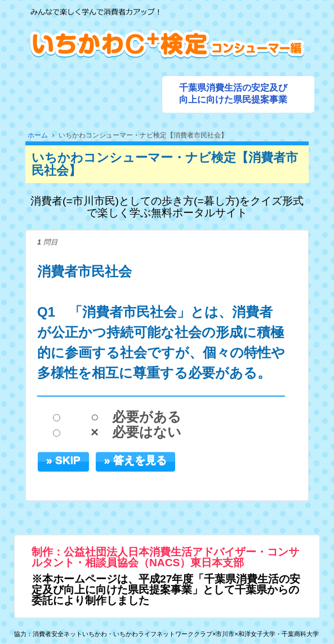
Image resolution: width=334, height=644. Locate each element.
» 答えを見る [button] (135, 460)
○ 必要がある (136, 417)
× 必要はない (136, 432)
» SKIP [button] (63, 460)
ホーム (38, 135)
